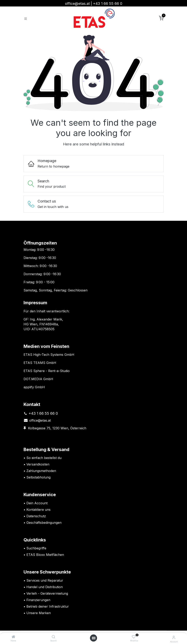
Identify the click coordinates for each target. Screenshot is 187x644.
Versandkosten (38, 464)
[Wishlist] (134, 637)
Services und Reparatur (45, 580)
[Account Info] (174, 637)
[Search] (54, 637)
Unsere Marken (39, 613)
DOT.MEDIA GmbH (38, 379)
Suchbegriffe (36, 548)
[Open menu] (94, 638)
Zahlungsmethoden (41, 471)
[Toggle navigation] (26, 18)
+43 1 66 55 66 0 (108, 4)
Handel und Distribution (45, 587)
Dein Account (37, 503)
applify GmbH (34, 387)
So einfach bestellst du (44, 458)
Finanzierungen (38, 600)
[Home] (13, 637)
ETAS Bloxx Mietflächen (45, 555)
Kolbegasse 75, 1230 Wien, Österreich (57, 428)
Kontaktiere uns (38, 510)
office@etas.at (77, 4)
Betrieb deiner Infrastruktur (48, 606)
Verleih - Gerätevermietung (47, 593)
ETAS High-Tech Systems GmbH (49, 355)
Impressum (35, 303)
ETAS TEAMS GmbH (40, 363)
